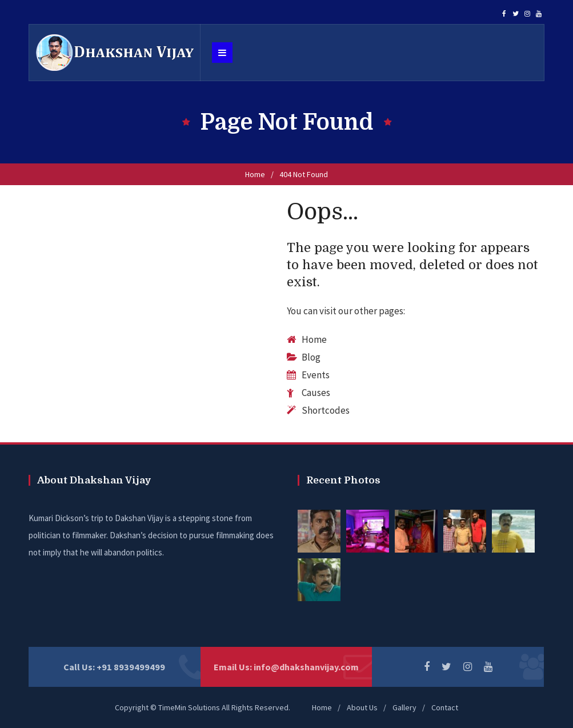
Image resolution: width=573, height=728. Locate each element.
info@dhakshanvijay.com (306, 667)
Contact (445, 707)
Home (255, 174)
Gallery (404, 707)
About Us (362, 707)
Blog (311, 357)
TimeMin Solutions (189, 707)
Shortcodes (326, 410)
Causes (316, 393)
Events (316, 375)
